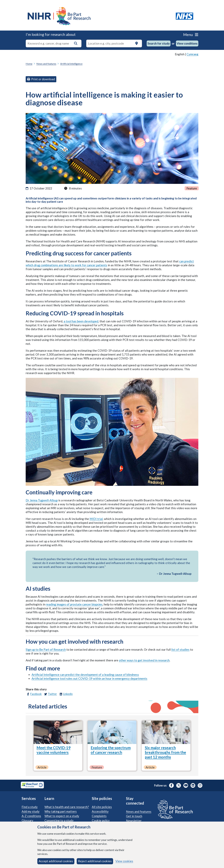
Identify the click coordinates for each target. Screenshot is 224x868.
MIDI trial (96, 519)
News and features (46, 64)
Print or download (41, 79)
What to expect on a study (62, 816)
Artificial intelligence (71, 64)
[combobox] (54, 43)
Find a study (30, 807)
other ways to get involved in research (144, 660)
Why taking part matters (61, 811)
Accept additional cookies (56, 861)
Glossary (27, 820)
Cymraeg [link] (192, 54)
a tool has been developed (81, 321)
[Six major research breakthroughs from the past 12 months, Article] (166, 732)
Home (29, 64)
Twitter (50, 694)
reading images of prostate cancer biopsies (74, 604)
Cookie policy (101, 820)
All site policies (102, 807)
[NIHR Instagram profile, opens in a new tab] (200, 785)
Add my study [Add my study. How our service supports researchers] (31, 811)
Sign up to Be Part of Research (46, 649)
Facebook (34, 694)
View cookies (124, 861)
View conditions (187, 43)
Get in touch (134, 816)
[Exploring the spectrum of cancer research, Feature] (112, 732)
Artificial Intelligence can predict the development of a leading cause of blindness (85, 675)
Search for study (159, 43)
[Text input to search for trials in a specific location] (114, 43)
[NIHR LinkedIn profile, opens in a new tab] (193, 785)
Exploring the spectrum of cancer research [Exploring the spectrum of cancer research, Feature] (111, 750)
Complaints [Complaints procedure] (99, 816)
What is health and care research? (67, 807)
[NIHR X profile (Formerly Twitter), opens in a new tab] (179, 785)
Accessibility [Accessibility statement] (100, 811)
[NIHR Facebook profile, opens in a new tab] (171, 785)
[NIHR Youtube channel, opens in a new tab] (186, 785)
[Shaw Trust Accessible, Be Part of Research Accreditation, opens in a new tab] (32, 785)
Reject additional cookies (95, 861)
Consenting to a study (59, 820)
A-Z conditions (31, 816)
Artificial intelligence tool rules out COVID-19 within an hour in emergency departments (89, 678)
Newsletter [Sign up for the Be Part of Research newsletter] (134, 821)
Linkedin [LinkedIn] (66, 694)
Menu (191, 35)
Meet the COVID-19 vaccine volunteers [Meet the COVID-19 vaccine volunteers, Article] (54, 750)
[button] (76, 43)
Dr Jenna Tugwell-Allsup (42, 500)
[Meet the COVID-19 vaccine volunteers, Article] (58, 732)
